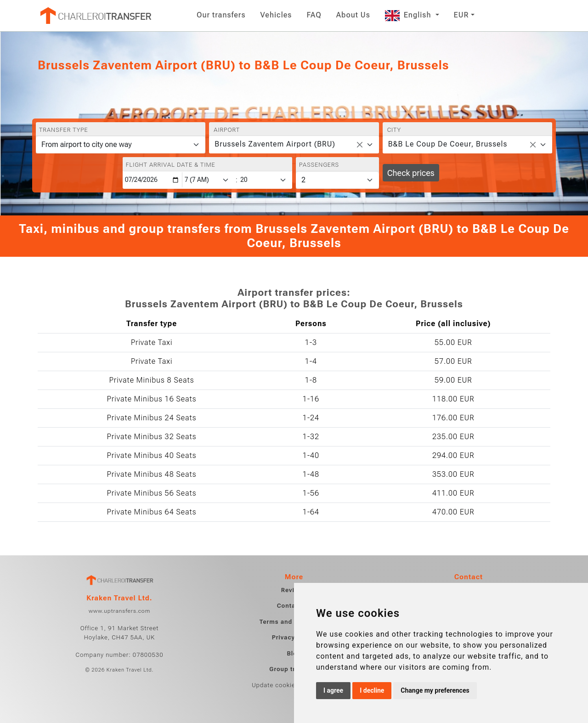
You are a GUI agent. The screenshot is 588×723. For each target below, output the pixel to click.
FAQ (314, 15)
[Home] (95, 16)
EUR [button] (461, 15)
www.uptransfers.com (119, 611)
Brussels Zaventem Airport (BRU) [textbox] (275, 144)
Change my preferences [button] (435, 690)
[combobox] (294, 145)
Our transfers (221, 15)
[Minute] (266, 180)
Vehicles (276, 15)
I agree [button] (333, 690)
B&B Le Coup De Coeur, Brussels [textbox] (448, 144)
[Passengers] (337, 180)
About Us (353, 15)
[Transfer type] (121, 145)
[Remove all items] (360, 145)
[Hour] (209, 180)
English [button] (409, 15)
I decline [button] (372, 690)
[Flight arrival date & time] (153, 180)
